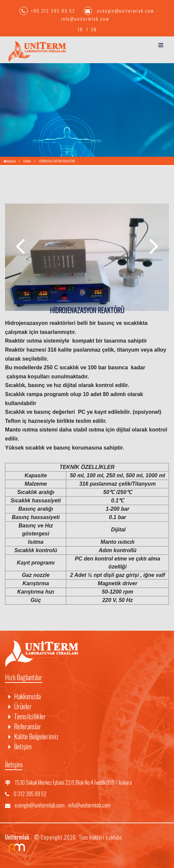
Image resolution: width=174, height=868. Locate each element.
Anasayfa (10, 161)
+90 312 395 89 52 (48, 11)
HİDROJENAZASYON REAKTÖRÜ (57, 161)
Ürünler (27, 161)
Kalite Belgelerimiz (33, 736)
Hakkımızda (25, 696)
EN (94, 29)
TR (80, 29)
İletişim (20, 746)
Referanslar (25, 726)
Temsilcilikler (27, 716)
